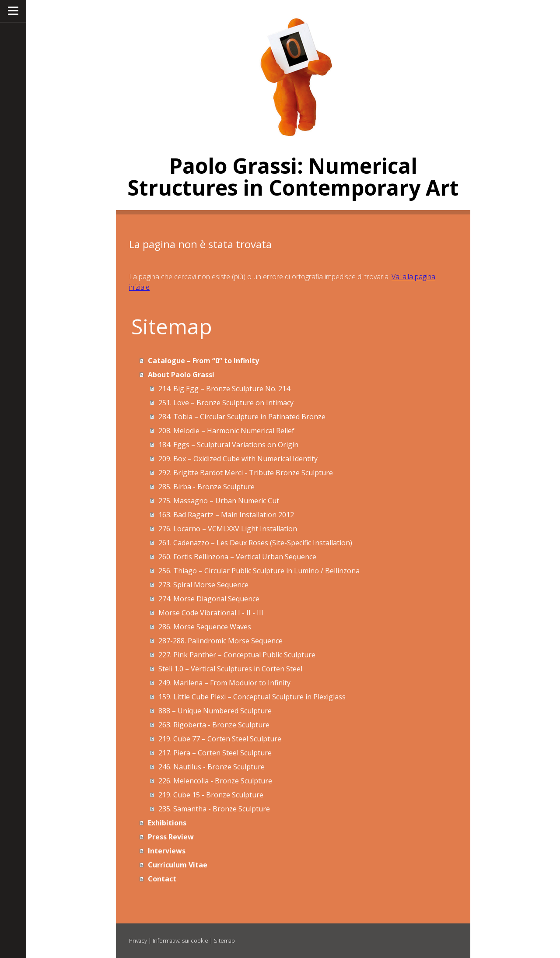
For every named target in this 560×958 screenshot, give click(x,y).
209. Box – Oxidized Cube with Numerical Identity (238, 459)
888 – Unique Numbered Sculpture (215, 711)
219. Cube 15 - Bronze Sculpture (211, 795)
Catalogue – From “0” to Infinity (203, 361)
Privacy (138, 940)
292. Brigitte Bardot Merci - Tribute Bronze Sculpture (246, 473)
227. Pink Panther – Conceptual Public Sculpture (237, 655)
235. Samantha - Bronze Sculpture (214, 809)
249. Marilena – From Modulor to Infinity (224, 683)
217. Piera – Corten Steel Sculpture (215, 753)
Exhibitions (167, 823)
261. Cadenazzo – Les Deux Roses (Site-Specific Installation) (255, 543)
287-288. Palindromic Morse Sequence (220, 641)
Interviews (167, 851)
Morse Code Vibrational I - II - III (211, 613)
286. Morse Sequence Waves (205, 627)
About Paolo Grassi (181, 375)
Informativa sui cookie (180, 940)
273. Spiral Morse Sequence (203, 585)
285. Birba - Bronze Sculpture (206, 487)
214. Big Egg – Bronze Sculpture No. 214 (224, 389)
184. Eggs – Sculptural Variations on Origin (228, 445)
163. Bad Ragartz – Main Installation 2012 (226, 515)
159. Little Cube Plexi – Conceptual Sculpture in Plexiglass (252, 697)
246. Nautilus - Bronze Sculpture (212, 767)
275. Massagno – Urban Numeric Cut (219, 501)
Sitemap (224, 940)
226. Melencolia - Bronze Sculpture (215, 781)
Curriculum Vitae (178, 865)
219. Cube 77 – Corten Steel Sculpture (220, 739)
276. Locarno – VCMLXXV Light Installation (228, 529)
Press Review (171, 837)
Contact (162, 879)
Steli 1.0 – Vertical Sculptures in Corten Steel (230, 669)
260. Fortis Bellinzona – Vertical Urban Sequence (237, 557)
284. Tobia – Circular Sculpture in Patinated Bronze (242, 417)
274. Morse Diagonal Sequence (209, 599)
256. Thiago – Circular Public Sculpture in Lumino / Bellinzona (259, 571)
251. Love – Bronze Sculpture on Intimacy (226, 403)
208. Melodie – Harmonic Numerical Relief (226, 431)
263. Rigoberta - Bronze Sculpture (214, 725)
